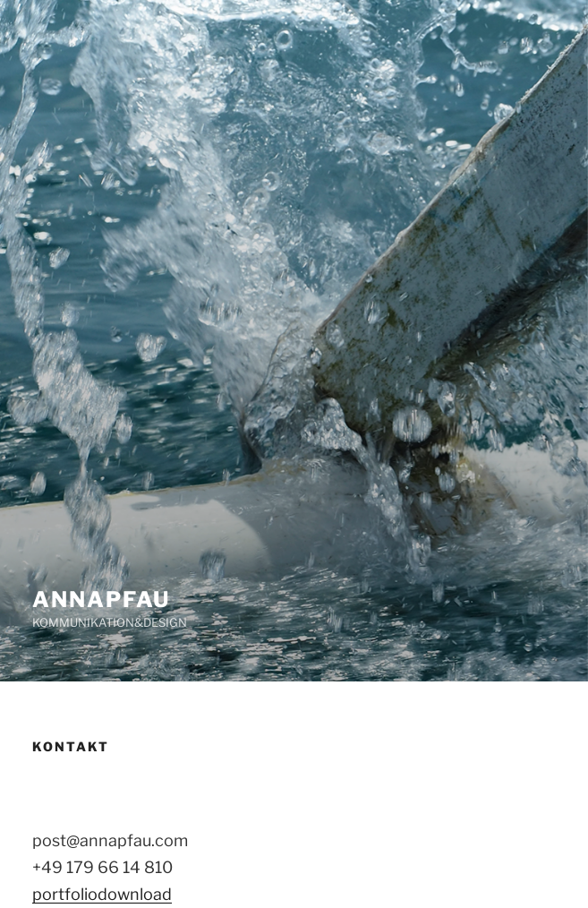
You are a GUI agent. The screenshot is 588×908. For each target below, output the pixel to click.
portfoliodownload (102, 894)
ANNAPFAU (101, 600)
